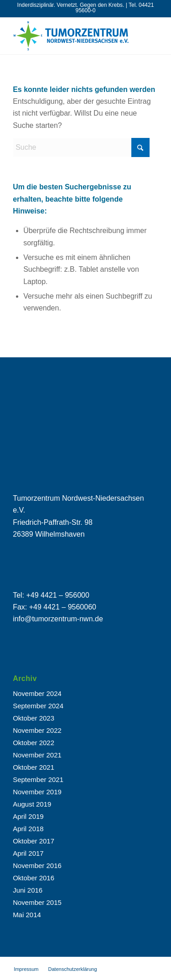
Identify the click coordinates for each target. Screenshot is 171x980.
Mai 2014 (27, 915)
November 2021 (37, 755)
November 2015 (37, 902)
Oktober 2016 (34, 878)
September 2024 (38, 706)
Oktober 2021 (34, 767)
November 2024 (37, 693)
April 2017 (28, 853)
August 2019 (32, 804)
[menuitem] (26, 969)
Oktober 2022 (34, 743)
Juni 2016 (28, 890)
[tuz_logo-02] (71, 36)
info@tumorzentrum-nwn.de (58, 619)
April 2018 (28, 829)
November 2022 (37, 730)
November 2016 (37, 866)
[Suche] (81, 147)
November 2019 (37, 792)
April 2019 (28, 816)
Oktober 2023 (34, 718)
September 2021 (38, 779)
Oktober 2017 (34, 841)
